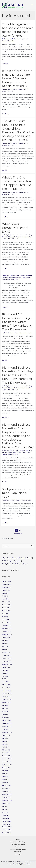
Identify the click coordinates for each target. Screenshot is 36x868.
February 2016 (6, 685)
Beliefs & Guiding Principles (18, 849)
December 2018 (7, 605)
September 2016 (7, 664)
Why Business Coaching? (18, 842)
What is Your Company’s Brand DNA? (15, 228)
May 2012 (5, 812)
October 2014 (6, 729)
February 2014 (6, 750)
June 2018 (5, 614)
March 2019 (6, 599)
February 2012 (6, 821)
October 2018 (6, 608)
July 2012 (5, 806)
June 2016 (5, 673)
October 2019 (6, 587)
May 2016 (5, 676)
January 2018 (6, 623)
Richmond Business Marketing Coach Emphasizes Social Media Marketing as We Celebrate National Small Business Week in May (18, 436)
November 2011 (7, 830)
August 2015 (6, 703)
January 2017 (6, 652)
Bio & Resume (18, 852)
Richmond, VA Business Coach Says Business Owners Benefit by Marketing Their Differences (17, 322)
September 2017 (7, 635)
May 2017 (5, 646)
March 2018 (6, 620)
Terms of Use (26, 864)
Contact (18, 854)
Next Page (18, 533)
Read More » (6, 64)
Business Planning (18, 39)
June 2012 (5, 809)
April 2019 (5, 596)
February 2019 (6, 602)
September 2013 (7, 765)
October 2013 (6, 762)
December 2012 (7, 791)
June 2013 (5, 774)
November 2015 (7, 694)
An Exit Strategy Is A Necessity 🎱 (12, 561)
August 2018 (6, 611)
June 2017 (5, 643)
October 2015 (6, 697)
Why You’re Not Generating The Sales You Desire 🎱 (17, 558)
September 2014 (7, 732)
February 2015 (6, 720)
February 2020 (6, 581)
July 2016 (5, 670)
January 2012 (6, 824)
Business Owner (7, 39)
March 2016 (6, 682)
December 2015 (7, 691)
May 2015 (5, 711)
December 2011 (7, 827)
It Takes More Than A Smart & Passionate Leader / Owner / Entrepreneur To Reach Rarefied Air (17, 78)
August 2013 (6, 768)
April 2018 (5, 617)
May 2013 (5, 777)
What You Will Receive (18, 844)
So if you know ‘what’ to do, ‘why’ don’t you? (17, 493)
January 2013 (6, 788)
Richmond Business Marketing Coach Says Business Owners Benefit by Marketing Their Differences (18, 375)
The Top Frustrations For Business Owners (15, 564)
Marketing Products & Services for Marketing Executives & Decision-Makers (17, 237)
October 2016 (6, 661)
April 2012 (5, 815)
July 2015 (5, 706)
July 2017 (5, 640)
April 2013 (5, 780)
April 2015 (5, 714)
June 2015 (5, 708)
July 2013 (5, 771)
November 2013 (7, 759)
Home (18, 839)
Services (18, 847)
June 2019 (5, 593)
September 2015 (7, 700)
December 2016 (7, 655)
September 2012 (7, 800)
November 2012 (7, 794)
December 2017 (7, 626)
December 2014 (7, 723)
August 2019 (6, 590)
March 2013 (6, 783)
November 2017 (7, 629)
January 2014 (6, 753)
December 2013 (7, 756)
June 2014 (5, 741)
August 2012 (6, 803)
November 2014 (7, 726)
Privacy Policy (17, 864)
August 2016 (6, 667)
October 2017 (6, 632)
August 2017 (6, 637)
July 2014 (5, 738)
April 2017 (5, 649)
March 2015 (6, 717)
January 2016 (6, 688)
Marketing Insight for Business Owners (14, 235)
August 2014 (6, 735)
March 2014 (6, 747)
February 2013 (6, 785)
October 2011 (6, 833)
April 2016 (5, 679)
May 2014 (5, 744)
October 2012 (6, 797)
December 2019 (7, 584)
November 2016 (7, 658)
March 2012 (6, 818)
